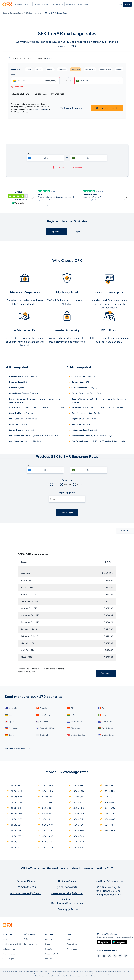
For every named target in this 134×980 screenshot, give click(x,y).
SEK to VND (110, 802)
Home (5, 13)
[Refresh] (9, 58)
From (13, 75)
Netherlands (77, 722)
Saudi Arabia (94, 413)
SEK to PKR (79, 819)
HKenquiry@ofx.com (67, 909)
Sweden (30, 413)
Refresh (50, 58)
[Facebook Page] (99, 956)
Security (49, 949)
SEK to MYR (48, 848)
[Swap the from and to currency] (67, 81)
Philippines (13, 728)
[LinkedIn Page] (104, 956)
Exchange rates (9, 949)
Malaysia (44, 722)
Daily (56, 485)
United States (108, 735)
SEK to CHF (16, 808)
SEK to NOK (79, 786)
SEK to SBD (79, 831)
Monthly (68, 485)
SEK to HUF (48, 797)
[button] (29, 69)
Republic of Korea (48, 728)
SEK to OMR (79, 797)
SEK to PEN (79, 802)
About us (49, 939)
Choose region (8, 959)
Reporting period (67, 493)
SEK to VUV (110, 808)
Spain (11, 735)
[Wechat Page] (115, 956)
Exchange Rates (16, 13)
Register (127, 4)
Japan (11, 722)
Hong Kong (45, 715)
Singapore (76, 728)
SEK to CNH (16, 814)
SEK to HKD (48, 791)
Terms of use (72, 944)
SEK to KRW (48, 825)
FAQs (26, 939)
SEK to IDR (47, 802)
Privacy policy (72, 949)
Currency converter (10, 954)
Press (48, 944)
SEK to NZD (79, 791)
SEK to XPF (110, 825)
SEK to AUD (17, 791)
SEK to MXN (48, 842)
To (75, 75)
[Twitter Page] (109, 956)
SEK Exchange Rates (34, 13)
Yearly (80, 485)
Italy (104, 715)
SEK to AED (16, 786)
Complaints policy (31, 944)
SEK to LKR (47, 831)
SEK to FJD (16, 848)
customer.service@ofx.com (26, 893)
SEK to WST (110, 814)
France (105, 708)
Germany (13, 715)
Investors (49, 959)
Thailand (44, 735)
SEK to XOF (110, 819)
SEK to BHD (16, 797)
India (73, 715)
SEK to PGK (79, 808)
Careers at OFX (52, 954)
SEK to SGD (79, 836)
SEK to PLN (79, 825)
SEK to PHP (79, 814)
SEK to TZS (110, 791)
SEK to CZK (16, 825)
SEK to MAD (48, 836)
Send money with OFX (12, 944)
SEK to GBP (48, 786)
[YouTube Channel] (120, 956)
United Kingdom (78, 735)
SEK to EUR (16, 842)
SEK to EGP (16, 836)
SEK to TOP (79, 848)
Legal (69, 939)
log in (45, 109)
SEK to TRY (110, 786)
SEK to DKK (16, 831)
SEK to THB (79, 842)
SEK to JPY (47, 819)
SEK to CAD (16, 802)
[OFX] (7, 4)
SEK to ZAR (110, 831)
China (74, 708)
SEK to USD (110, 797)
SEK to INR (47, 814)
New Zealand (108, 722)
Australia (13, 708)
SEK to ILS (47, 808)
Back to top (125, 530)
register (38, 109)
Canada (43, 708)
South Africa (108, 728)
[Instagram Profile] (126, 956)
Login (5, 939)
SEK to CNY (16, 819)
